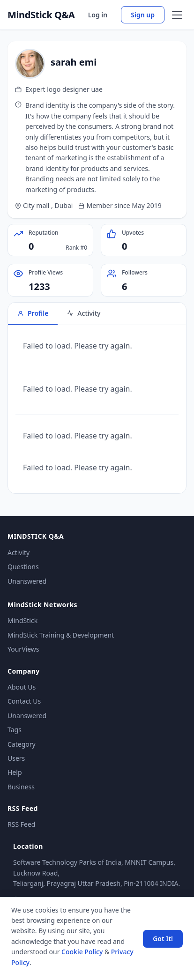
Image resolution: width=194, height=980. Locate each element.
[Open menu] (177, 15)
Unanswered (27, 581)
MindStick (22, 620)
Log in (98, 15)
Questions (23, 567)
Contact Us (24, 701)
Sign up (143, 15)
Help (15, 772)
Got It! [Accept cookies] (163, 939)
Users (16, 758)
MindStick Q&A (41, 15)
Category (22, 744)
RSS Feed (21, 824)
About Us (22, 687)
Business (21, 787)
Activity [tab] (84, 313)
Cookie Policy (82, 952)
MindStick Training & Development (61, 635)
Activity (19, 553)
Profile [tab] (33, 313)
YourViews (23, 649)
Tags (15, 730)
